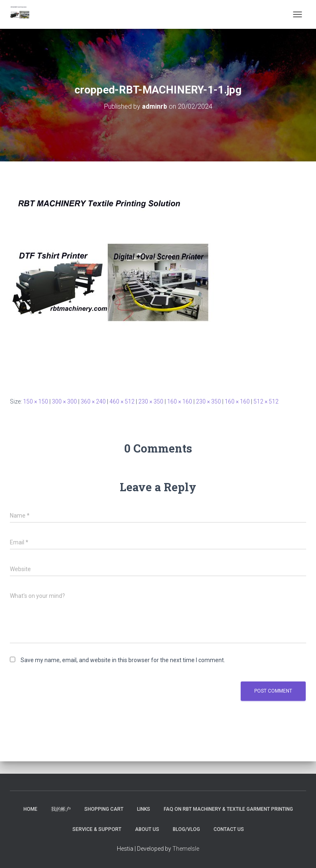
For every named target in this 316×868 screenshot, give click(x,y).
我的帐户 (61, 809)
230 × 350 (151, 401)
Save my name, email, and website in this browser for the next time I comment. (123, 660)
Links (144, 809)
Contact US (229, 829)
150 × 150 (36, 401)
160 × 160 (180, 401)
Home (30, 809)
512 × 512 (266, 401)
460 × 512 (122, 401)
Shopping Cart (104, 809)
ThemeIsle (186, 849)
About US (147, 829)
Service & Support (97, 829)
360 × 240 (93, 401)
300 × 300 (64, 401)
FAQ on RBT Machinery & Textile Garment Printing (228, 809)
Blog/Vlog (186, 829)
